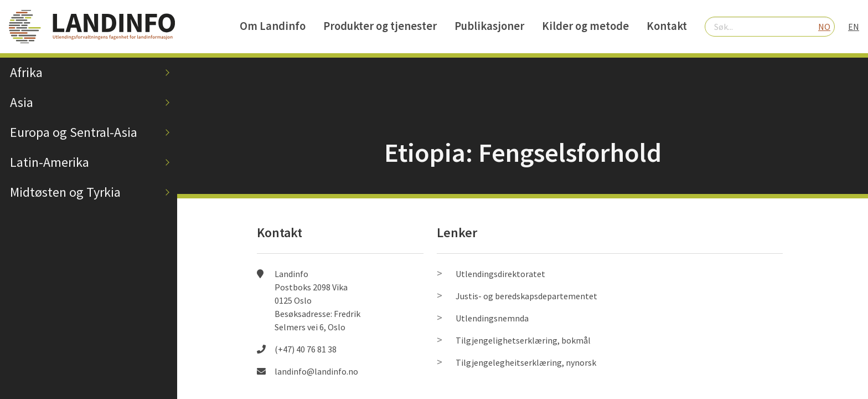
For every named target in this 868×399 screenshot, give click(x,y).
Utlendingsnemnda (492, 318)
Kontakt (667, 26)
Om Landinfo (273, 26)
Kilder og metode (585, 26)
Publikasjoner (489, 26)
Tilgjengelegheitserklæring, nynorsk (526, 362)
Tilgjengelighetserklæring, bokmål (523, 340)
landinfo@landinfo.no (316, 371)
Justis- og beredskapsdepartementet (526, 296)
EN (854, 27)
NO (824, 27)
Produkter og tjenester (380, 26)
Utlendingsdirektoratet (500, 274)
